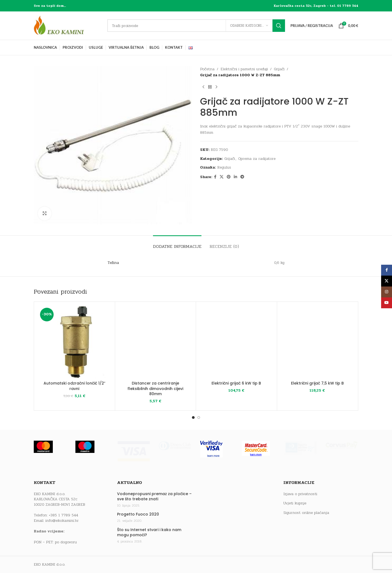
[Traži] (196, 26)
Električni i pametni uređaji (244, 69)
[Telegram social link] (242, 177)
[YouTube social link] (387, 303)
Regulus (224, 167)
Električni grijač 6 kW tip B (236, 383)
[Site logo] (68, 25)
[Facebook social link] (215, 177)
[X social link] (222, 177)
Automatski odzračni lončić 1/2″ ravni (74, 386)
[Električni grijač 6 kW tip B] (236, 342)
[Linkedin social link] (235, 177)
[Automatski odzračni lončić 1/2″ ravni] (74, 342)
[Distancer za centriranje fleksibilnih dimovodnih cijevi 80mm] (156, 342)
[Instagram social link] (387, 292)
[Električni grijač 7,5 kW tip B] (318, 342)
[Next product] (216, 87)
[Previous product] (203, 87)
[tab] (177, 244)
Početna (207, 69)
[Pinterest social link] (229, 177)
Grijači (279, 69)
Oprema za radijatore (257, 159)
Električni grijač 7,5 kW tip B (317, 383)
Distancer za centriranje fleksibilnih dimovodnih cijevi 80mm (155, 388)
